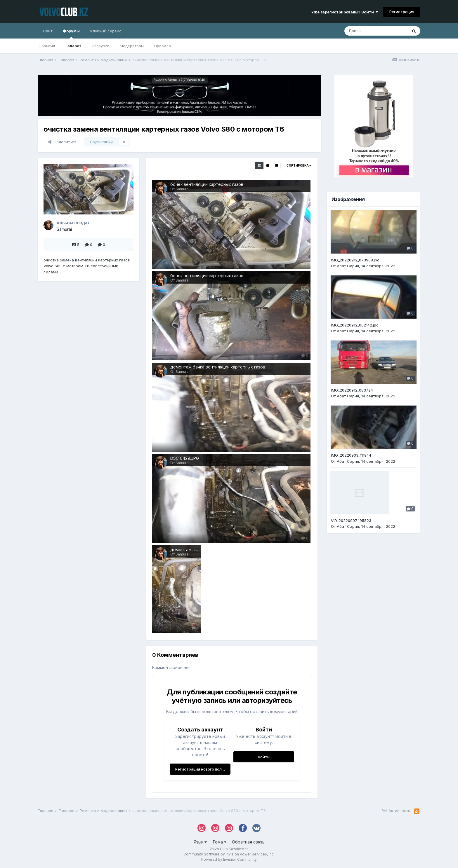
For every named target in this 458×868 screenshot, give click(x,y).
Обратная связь (248, 842)
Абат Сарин (348, 266)
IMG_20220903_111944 (351, 455)
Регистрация (402, 12)
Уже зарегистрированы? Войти (345, 12)
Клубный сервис (106, 31)
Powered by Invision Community (229, 859)
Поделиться (62, 142)
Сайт (48, 31)
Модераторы (132, 46)
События (47, 46)
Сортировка (299, 165)
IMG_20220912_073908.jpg (355, 260)
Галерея (73, 46)
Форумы (71, 34)
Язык (200, 842)
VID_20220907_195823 (351, 521)
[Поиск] (376, 31)
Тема (219, 842)
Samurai (64, 229)
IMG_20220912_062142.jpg (355, 325)
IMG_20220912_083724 (352, 390)
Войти (264, 757)
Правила (163, 46)
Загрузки (101, 46)
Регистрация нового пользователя (203, 769)
